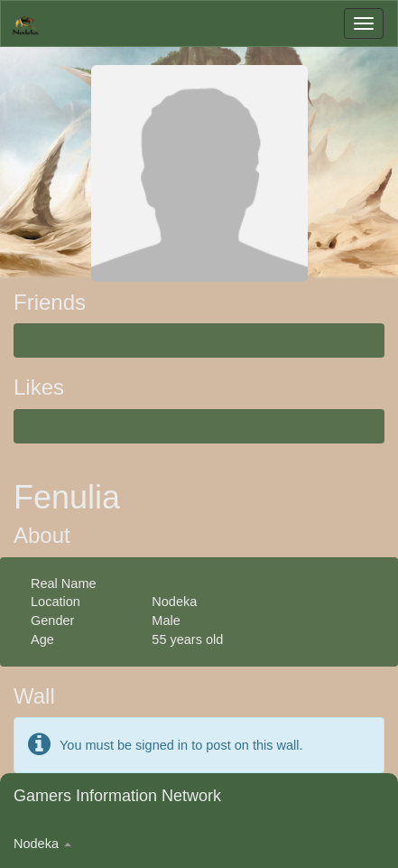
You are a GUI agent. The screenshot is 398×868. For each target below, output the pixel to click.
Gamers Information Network (117, 796)
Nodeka (42, 844)
